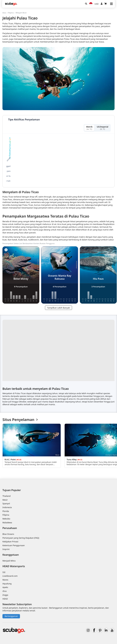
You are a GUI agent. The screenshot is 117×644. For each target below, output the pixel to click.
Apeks (5, 587)
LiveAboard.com (10, 576)
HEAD (5, 599)
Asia (4, 13)
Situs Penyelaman (20, 420)
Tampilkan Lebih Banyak (58, 308)
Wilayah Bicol (21, 13)
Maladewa (7, 523)
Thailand (7, 496)
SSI (4, 572)
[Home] (11, 4)
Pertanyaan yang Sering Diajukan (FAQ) (21, 538)
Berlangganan (11, 616)
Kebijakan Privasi (10, 542)
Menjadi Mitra (9, 561)
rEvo (5, 591)
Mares (5, 580)
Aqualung (7, 584)
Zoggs (5, 595)
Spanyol (6, 503)
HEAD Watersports (14, 566)
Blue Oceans (8, 534)
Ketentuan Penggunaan (14, 545)
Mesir (5, 500)
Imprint (6, 549)
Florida (6, 511)
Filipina (11, 13)
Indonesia (7, 507)
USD (97, 4)
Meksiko (6, 519)
